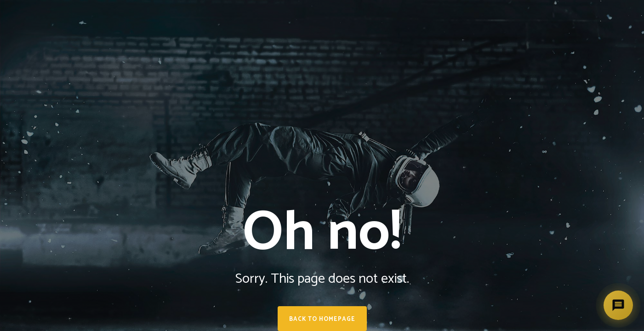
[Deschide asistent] (618, 305)
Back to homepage (322, 319)
